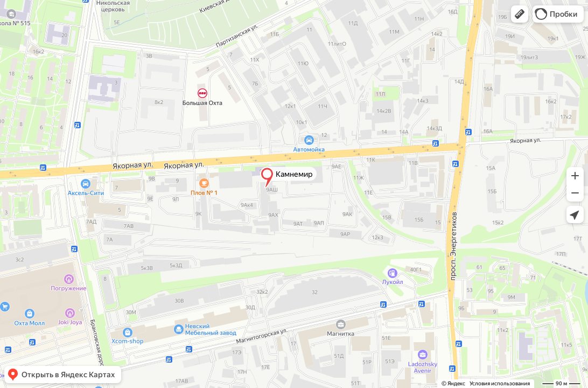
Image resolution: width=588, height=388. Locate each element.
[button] (520, 14)
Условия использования (500, 383)
